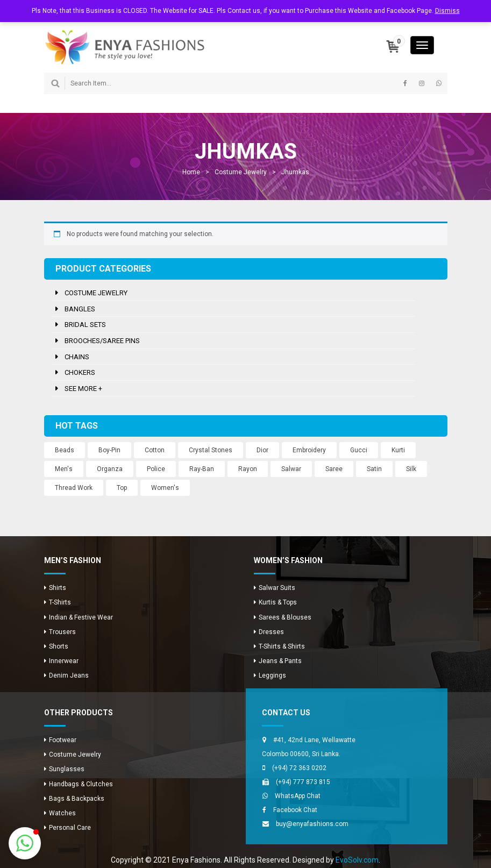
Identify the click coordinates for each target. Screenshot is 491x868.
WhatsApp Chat (298, 796)
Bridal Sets (85, 325)
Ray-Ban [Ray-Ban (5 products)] (202, 469)
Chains (77, 357)
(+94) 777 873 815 (303, 782)
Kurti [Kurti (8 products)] (398, 450)
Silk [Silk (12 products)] (411, 469)
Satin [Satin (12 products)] (374, 469)
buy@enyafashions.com (312, 824)
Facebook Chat (295, 810)
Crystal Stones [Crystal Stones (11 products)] (211, 450)
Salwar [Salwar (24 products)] (291, 469)
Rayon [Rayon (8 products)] (248, 469)
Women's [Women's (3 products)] (165, 488)
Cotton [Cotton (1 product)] (155, 450)
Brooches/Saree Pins (102, 341)
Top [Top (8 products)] (122, 488)
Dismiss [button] (447, 11)
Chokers (80, 372)
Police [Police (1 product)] (156, 469)
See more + (83, 389)
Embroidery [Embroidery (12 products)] (309, 450)
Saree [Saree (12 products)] (334, 469)
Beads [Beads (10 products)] (65, 450)
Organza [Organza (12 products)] (110, 469)
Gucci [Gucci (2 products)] (359, 450)
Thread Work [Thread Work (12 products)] (74, 488)
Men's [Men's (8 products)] (64, 469)
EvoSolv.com (357, 860)
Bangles (80, 309)
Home (191, 172)
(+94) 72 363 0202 (299, 768)
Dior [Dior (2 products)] (262, 450)
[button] (25, 843)
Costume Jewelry (241, 172)
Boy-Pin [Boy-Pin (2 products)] (109, 450)
